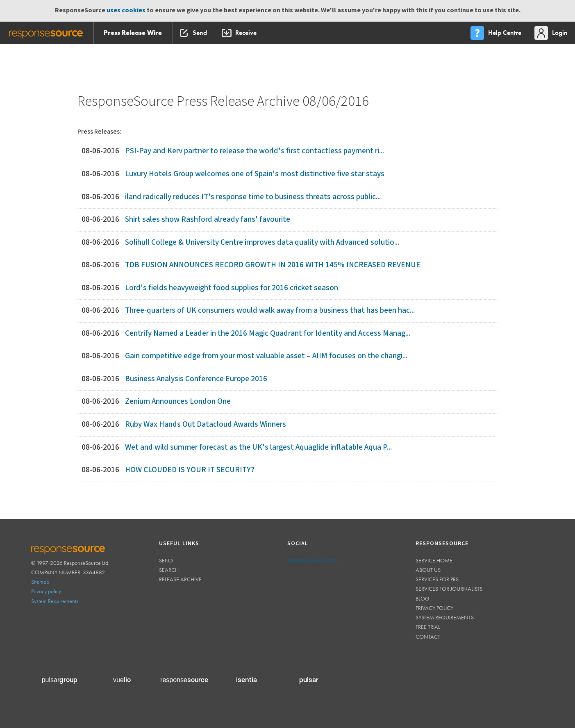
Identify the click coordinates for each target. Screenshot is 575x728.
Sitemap (40, 582)
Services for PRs (437, 579)
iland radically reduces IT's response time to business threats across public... (253, 197)
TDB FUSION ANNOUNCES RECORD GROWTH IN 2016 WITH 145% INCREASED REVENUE (273, 265)
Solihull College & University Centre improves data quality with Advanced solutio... (262, 242)
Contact (428, 637)
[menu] (497, 33)
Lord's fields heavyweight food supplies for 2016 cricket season (232, 288)
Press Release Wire (133, 33)
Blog (423, 598)
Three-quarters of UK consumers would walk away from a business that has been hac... (270, 311)
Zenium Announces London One (178, 402)
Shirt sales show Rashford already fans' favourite (208, 220)
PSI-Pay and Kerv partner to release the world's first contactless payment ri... (255, 151)
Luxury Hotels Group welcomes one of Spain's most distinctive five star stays (255, 174)
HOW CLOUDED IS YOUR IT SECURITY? (190, 470)
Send (166, 560)
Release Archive (180, 579)
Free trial (428, 627)
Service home (434, 560)
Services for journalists (449, 589)
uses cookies (126, 10)
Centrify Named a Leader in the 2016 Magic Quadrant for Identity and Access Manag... (268, 333)
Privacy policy (46, 591)
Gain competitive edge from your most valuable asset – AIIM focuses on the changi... (266, 356)
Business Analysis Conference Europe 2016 (196, 379)
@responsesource (312, 560)
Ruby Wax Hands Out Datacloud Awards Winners (206, 424)
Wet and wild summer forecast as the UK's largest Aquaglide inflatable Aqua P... (258, 447)
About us (428, 570)
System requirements (445, 617)
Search (169, 570)
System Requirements (55, 601)
